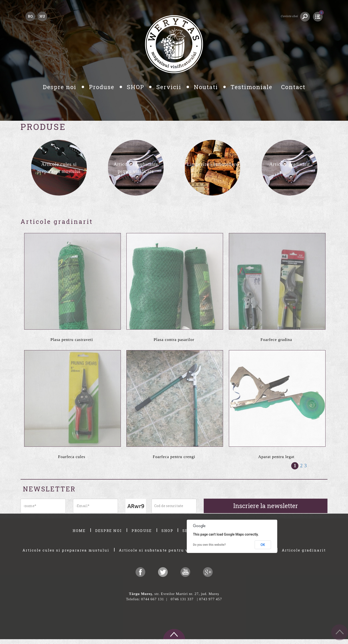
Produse (103, 87)
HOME (80, 531)
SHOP (136, 87)
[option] (59, 168)
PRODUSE (142, 531)
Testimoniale (252, 87)
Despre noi (61, 87)
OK (263, 545)
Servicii (170, 87)
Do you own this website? (210, 545)
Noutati (207, 87)
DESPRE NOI (109, 531)
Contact (293, 87)
